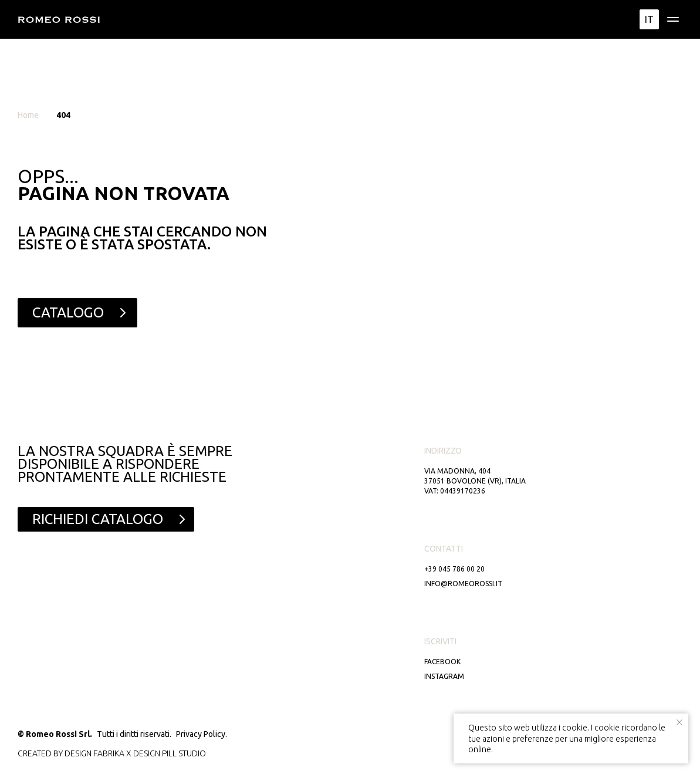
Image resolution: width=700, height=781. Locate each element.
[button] (106, 519)
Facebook (442, 662)
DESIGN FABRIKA (94, 753)
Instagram (444, 676)
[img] (673, 19)
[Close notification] (679, 722)
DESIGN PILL (155, 753)
